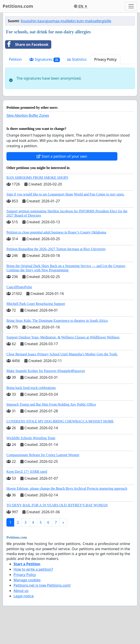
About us (21, 591)
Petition (15, 59)
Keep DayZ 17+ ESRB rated (27, 472)
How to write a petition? (33, 569)
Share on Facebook (27, 44)
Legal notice (24, 596)
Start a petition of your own (62, 156)
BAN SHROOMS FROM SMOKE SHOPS (37, 178)
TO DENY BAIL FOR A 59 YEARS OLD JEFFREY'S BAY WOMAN (57, 505)
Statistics (77, 59)
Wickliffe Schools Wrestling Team (31, 438)
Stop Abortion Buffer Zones (28, 116)
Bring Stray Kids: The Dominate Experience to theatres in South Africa (57, 321)
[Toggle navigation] (131, 6)
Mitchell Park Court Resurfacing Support (36, 304)
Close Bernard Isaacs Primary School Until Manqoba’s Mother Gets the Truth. (62, 354)
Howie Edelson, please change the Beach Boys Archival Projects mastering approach (67, 488)
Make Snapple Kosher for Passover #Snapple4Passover (46, 371)
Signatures (45, 59)
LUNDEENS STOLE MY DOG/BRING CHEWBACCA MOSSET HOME (60, 421)
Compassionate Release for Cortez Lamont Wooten (43, 455)
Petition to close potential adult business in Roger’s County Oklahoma (56, 232)
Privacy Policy (105, 59)
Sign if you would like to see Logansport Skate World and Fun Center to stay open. (65, 194)
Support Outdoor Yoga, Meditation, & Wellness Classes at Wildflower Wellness (63, 337)
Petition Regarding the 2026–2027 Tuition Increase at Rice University (56, 249)
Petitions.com (18, 6)
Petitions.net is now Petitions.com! (42, 585)
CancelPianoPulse (19, 287)
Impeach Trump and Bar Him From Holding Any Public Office (51, 404)
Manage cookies (27, 580)
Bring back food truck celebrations (31, 388)
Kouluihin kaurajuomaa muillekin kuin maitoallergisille (66, 21)
